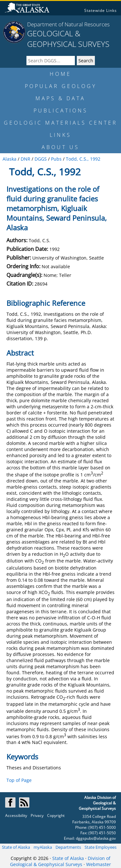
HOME (60, 74)
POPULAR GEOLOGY (61, 86)
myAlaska (43, 847)
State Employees (101, 847)
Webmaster (99, 864)
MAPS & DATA (60, 98)
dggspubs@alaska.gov (96, 838)
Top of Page (19, 780)
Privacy (37, 815)
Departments (68, 847)
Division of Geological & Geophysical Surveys (60, 861)
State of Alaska (16, 847)
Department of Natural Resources (68, 24)
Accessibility (16, 815)
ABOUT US (60, 147)
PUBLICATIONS (61, 111)
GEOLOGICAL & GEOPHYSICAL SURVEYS (68, 39)
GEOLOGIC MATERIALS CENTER (61, 123)
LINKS (60, 135)
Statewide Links (101, 10)
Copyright (56, 815)
